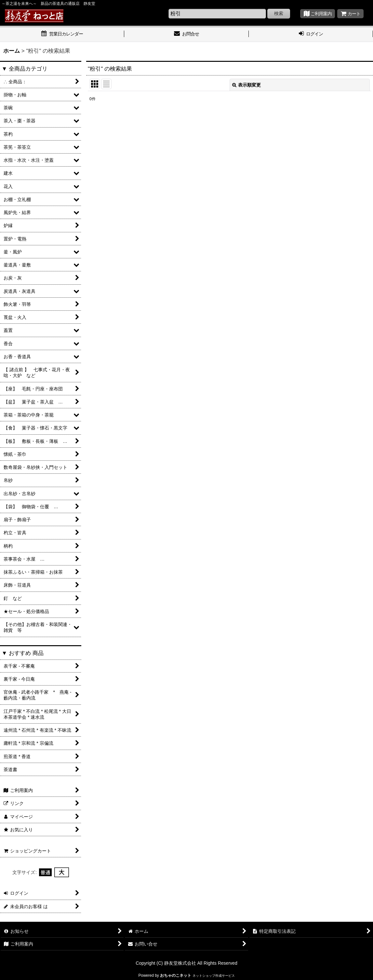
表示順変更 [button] (246, 85)
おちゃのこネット (176, 975)
